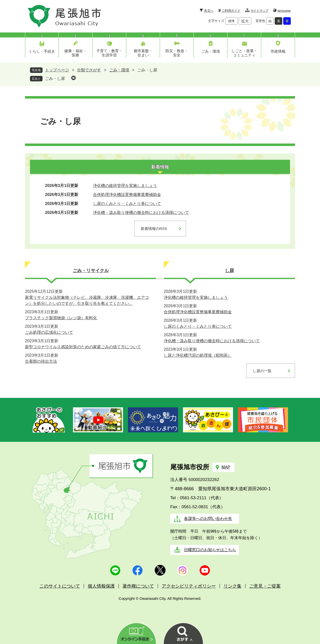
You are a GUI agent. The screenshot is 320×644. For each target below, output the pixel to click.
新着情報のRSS (154, 229)
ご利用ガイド (231, 11)
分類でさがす (89, 70)
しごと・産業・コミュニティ (244, 53)
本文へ (209, 11)
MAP (226, 467)
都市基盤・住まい (143, 53)
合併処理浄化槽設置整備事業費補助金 (127, 195)
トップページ (57, 70)
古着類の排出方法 (41, 361)
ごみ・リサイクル (91, 271)
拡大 (245, 21)
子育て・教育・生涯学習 (109, 53)
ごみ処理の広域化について (49, 332)
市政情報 (278, 51)
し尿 (229, 271)
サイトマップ (259, 11)
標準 (231, 21)
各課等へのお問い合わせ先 (208, 519)
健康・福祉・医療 (75, 53)
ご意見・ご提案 (265, 586)
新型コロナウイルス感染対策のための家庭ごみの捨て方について (83, 347)
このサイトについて (60, 586)
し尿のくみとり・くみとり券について (127, 204)
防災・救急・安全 (177, 53)
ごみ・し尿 (55, 79)
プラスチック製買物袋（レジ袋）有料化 (61, 318)
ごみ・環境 (211, 51)
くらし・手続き (42, 51)
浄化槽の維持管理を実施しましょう (125, 186)
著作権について (138, 586)
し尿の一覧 (262, 371)
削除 (73, 78)
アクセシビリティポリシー (189, 586)
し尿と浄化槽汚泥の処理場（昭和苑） (198, 355)
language (284, 11)
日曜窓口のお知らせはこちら (210, 550)
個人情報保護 (101, 586)
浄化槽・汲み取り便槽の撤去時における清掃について (141, 213)
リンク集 (232, 586)
